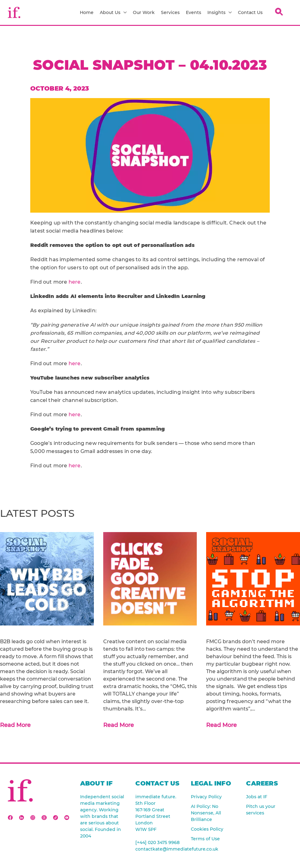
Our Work (144, 12)
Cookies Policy (207, 829)
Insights (220, 12)
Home (87, 12)
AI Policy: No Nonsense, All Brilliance (206, 813)
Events (194, 12)
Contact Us (250, 12)
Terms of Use (205, 839)
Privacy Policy (206, 797)
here (75, 282)
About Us (113, 12)
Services (170, 12)
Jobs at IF (257, 797)
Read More (15, 725)
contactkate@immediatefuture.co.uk (158, 849)
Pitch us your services (261, 810)
